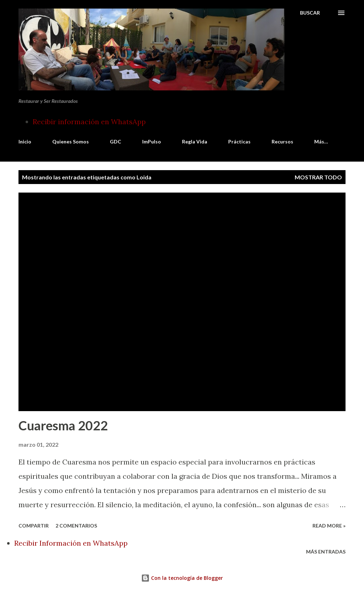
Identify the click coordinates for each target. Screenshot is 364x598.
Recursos (282, 141)
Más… (321, 141)
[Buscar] (310, 13)
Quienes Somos (71, 141)
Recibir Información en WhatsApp (71, 543)
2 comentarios (76, 526)
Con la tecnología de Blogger (182, 578)
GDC (116, 141)
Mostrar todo (318, 177)
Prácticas (239, 141)
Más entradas (326, 552)
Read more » (329, 526)
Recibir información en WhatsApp (89, 122)
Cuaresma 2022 (63, 425)
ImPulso (152, 141)
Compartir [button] (34, 526)
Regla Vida (195, 141)
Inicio (25, 141)
